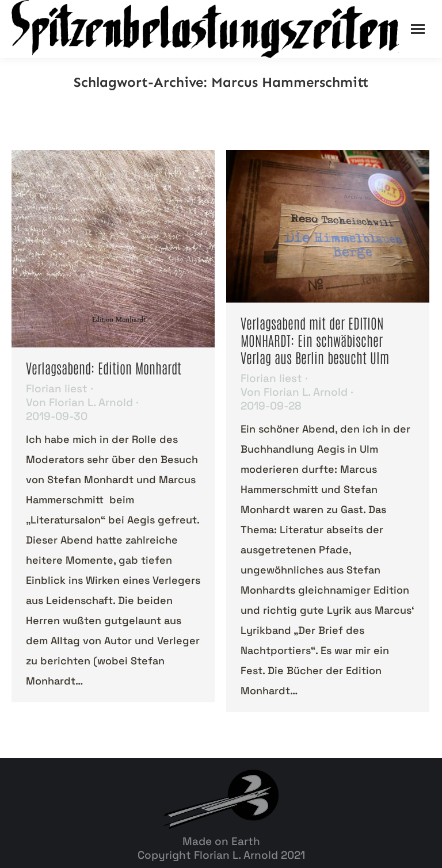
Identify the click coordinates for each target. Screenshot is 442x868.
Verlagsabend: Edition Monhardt (104, 367)
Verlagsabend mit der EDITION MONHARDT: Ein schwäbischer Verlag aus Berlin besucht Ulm (315, 340)
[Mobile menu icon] (418, 29)
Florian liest (57, 389)
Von (79, 403)
